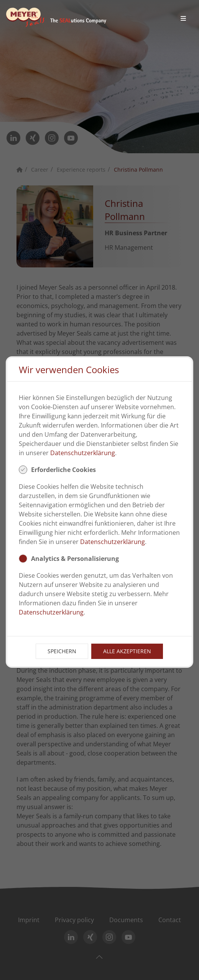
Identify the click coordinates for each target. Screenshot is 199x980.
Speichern (62, 651)
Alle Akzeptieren (127, 651)
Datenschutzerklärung (83, 453)
